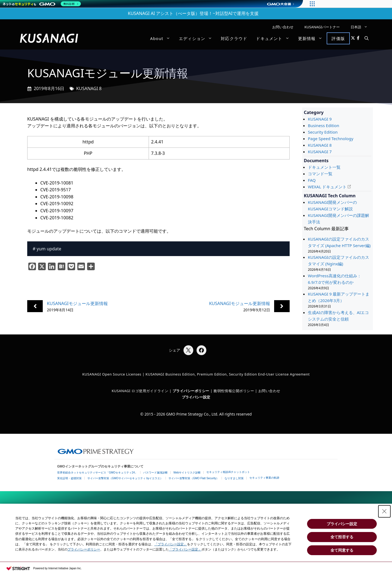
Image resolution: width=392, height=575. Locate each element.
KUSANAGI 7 (320, 152)
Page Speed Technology (331, 139)
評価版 (338, 38)
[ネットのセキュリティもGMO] (42, 4)
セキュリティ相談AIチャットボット (228, 472)
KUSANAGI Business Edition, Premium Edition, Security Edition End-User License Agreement (228, 374)
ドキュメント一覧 (324, 167)
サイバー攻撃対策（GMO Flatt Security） (194, 478)
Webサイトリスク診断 (187, 473)
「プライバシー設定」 (171, 544)
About (162, 38)
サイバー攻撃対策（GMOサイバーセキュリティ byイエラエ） (125, 478)
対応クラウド (234, 38)
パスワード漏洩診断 (155, 473)
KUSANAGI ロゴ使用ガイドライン (140, 391)
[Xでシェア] (188, 350)
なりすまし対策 (234, 478)
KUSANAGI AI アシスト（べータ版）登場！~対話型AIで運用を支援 (193, 13)
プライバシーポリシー (84, 549)
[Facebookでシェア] (201, 350)
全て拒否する (342, 537)
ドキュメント (275, 38)
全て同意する (342, 550)
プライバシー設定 (196, 397)
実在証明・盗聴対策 (69, 478)
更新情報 (313, 38)
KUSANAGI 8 (89, 88)
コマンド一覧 (320, 174)
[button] (367, 38)
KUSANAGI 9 (320, 119)
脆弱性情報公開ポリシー (234, 391)
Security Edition (323, 132)
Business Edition (324, 125)
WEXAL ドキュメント (327, 187)
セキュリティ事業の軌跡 (264, 478)
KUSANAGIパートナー (322, 27)
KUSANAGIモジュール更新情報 (77, 303)
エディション (198, 38)
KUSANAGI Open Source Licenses (112, 374)
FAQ (312, 180)
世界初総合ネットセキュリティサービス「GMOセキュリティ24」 (97, 473)
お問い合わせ (283, 27)
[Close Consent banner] (384, 511)
